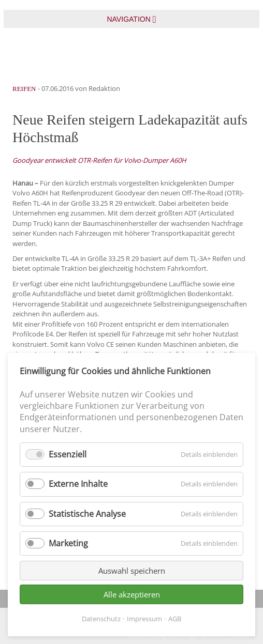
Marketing (68, 543)
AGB (175, 619)
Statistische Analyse (87, 514)
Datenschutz (101, 619)
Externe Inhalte (78, 484)
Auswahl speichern (132, 571)
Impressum (144, 619)
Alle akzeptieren (132, 594)
